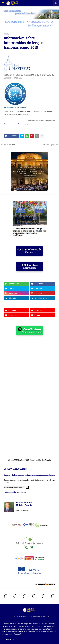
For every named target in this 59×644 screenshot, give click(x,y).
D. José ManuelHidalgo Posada (24, 504)
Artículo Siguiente (50, 145)
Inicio (6, 34)
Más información (15, 634)
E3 (10, 34)
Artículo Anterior (9, 145)
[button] (3, 3)
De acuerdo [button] (9, 639)
